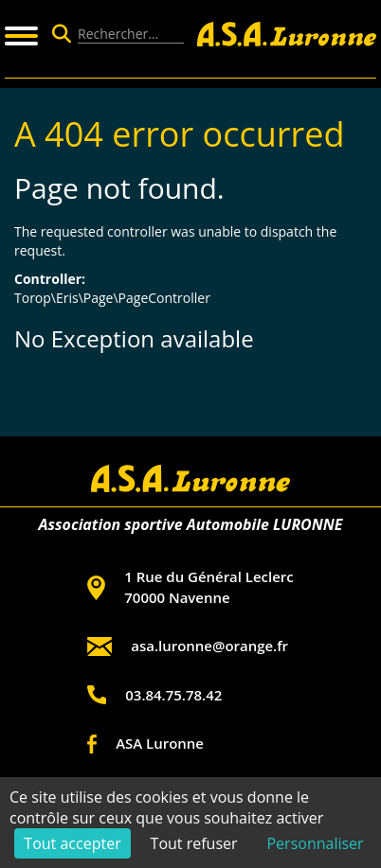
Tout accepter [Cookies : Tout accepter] (72, 843)
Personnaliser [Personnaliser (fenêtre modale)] (315, 843)
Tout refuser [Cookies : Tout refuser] (194, 843)
